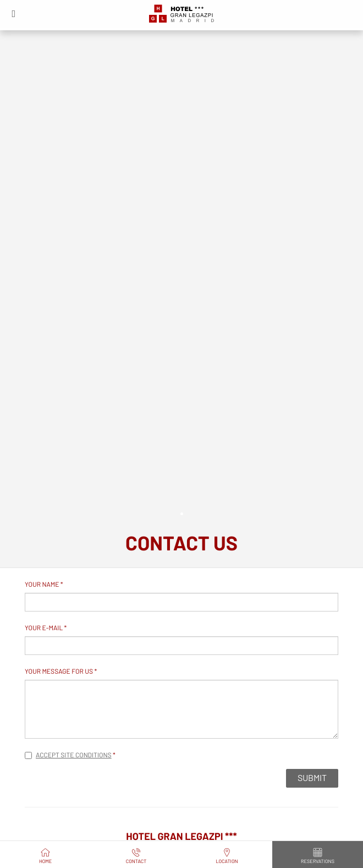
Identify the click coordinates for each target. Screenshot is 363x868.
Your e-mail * (46, 629)
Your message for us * (61, 672)
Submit (312, 778)
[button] (14, 14)
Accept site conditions (74, 756)
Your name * (44, 585)
